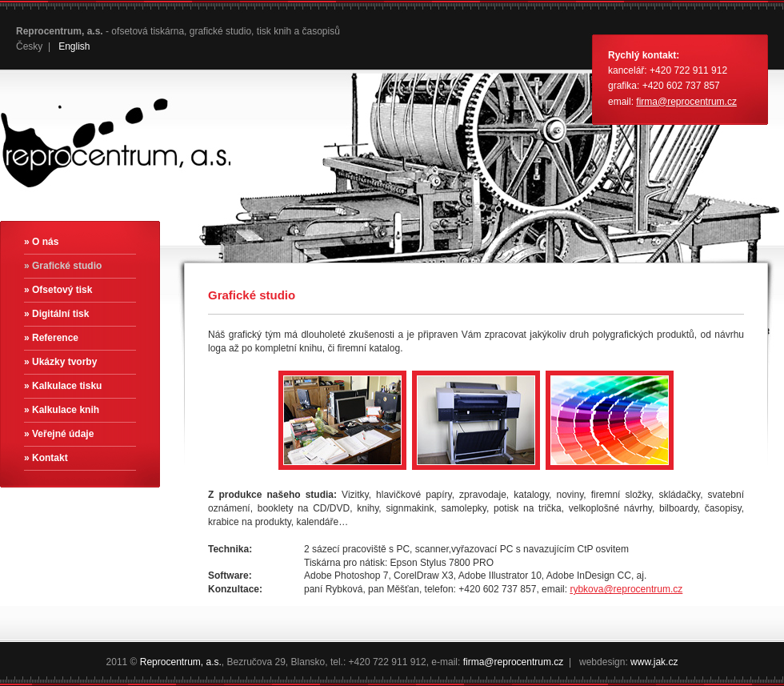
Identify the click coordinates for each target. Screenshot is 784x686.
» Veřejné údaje (59, 434)
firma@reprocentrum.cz (686, 102)
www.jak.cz (654, 662)
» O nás (41, 242)
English (74, 46)
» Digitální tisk (56, 314)
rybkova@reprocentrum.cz (626, 589)
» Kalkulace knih (62, 410)
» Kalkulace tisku (63, 386)
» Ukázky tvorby (60, 362)
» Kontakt (46, 458)
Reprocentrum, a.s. (181, 662)
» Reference (51, 338)
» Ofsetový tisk (58, 290)
